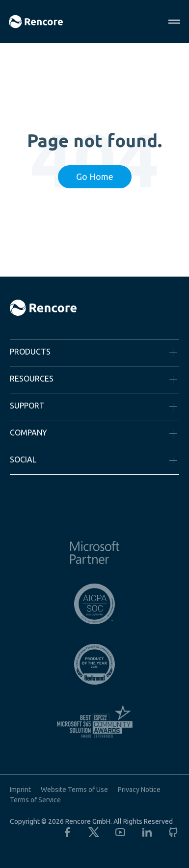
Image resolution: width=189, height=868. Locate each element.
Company (28, 433)
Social (23, 460)
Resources (32, 379)
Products (30, 352)
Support (27, 406)
